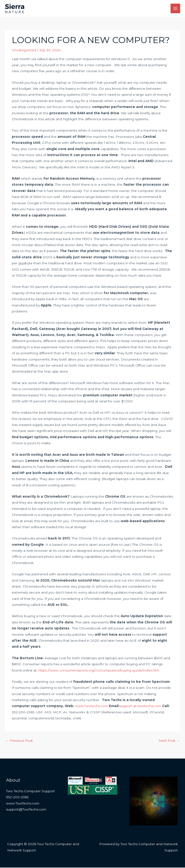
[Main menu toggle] (175, 9)
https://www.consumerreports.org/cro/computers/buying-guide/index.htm (99, 671)
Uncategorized (24, 51)
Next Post (169, 741)
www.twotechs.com (92, 706)
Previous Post (19, 741)
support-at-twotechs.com (140, 706)
